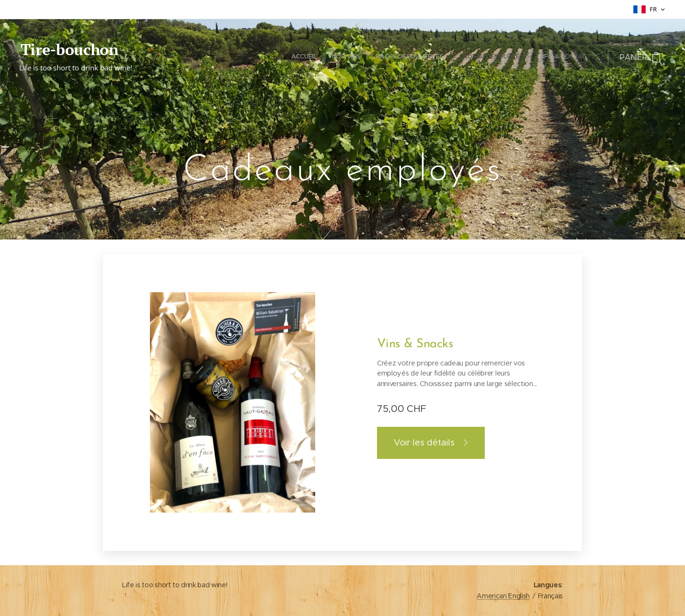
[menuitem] (532, 57)
